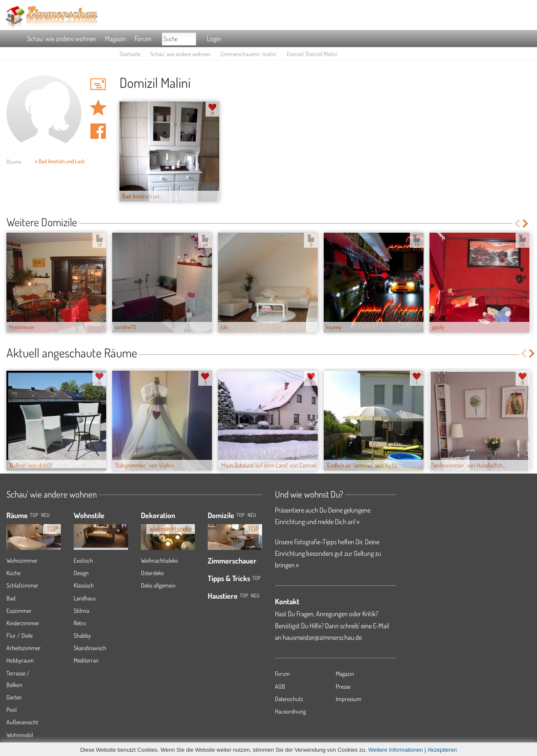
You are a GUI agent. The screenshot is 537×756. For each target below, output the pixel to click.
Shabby (82, 635)
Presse (343, 686)
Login (214, 39)
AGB (280, 686)
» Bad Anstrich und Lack (60, 161)
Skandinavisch (90, 648)
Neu (252, 515)
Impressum (349, 699)
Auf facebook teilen (98, 131)
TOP (34, 515)
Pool (12, 709)
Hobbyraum (20, 660)
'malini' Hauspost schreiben (98, 84)
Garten (14, 697)
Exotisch (83, 560)
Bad (11, 598)
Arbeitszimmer (24, 648)
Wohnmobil (20, 735)
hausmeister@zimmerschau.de (322, 637)
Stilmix (82, 610)
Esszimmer (19, 610)
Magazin (115, 39)
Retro (80, 623)
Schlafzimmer (22, 585)
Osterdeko (152, 573)
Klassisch (84, 585)
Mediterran (86, 660)
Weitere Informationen (396, 750)
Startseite (130, 54)
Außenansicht (22, 722)
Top (240, 515)
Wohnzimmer (22, 560)
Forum (143, 39)
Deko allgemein (158, 585)
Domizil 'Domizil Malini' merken (98, 108)
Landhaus (85, 598)
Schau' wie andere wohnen (62, 39)
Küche (13, 573)
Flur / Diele (19, 635)
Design (81, 573)
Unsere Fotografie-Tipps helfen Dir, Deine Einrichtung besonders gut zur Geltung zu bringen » (328, 553)
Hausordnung (290, 711)
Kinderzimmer (23, 623)
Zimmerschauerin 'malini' (249, 54)
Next (526, 223)
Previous (517, 223)
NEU (45, 515)
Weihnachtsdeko (160, 560)
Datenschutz (289, 699)
